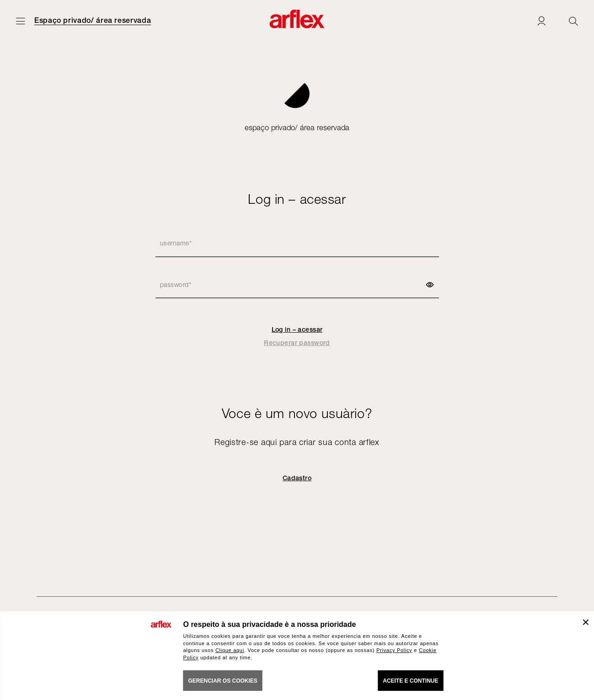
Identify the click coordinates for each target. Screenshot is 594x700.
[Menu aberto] (21, 21)
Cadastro (297, 478)
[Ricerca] (573, 21)
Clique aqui (230, 650)
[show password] (430, 285)
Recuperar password (297, 343)
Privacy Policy (394, 650)
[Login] (541, 21)
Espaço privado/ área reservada (93, 21)
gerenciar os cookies (223, 681)
